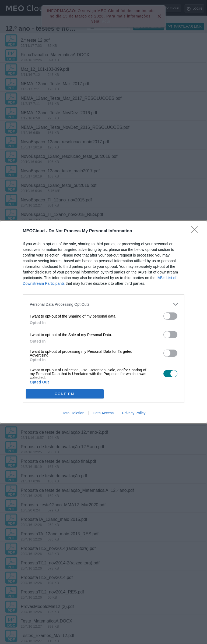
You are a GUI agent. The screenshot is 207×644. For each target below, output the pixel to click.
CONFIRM (65, 394)
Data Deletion (73, 413)
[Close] (197, 231)
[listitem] (104, 304)
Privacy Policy (134, 413)
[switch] (170, 316)
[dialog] (103, 322)
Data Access (103, 413)
